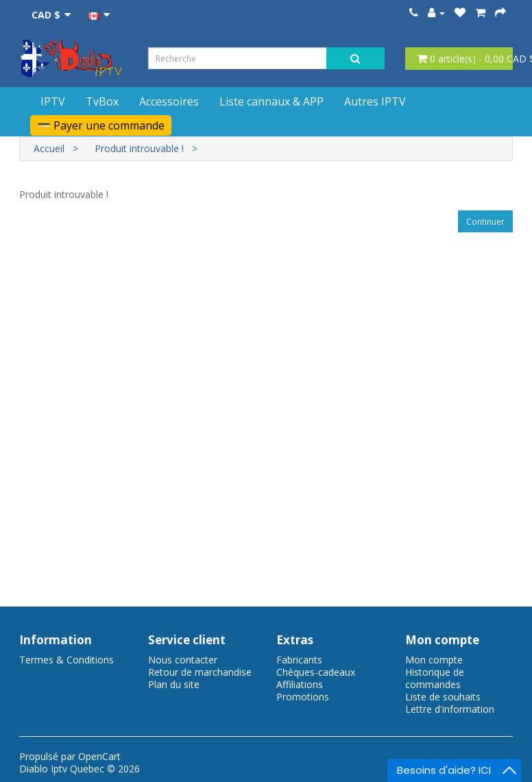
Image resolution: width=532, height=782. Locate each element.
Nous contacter (183, 660)
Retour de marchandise (200, 672)
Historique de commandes (435, 678)
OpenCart (99, 756)
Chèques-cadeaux (316, 672)
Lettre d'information (450, 709)
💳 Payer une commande (101, 125)
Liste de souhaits (443, 697)
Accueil (49, 148)
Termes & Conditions (66, 660)
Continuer (485, 222)
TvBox (102, 101)
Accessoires (169, 101)
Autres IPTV (375, 101)
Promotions (303, 697)
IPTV (53, 101)
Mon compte (434, 660)
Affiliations (300, 684)
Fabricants (299, 660)
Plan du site (174, 684)
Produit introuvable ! (139, 148)
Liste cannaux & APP (271, 101)
